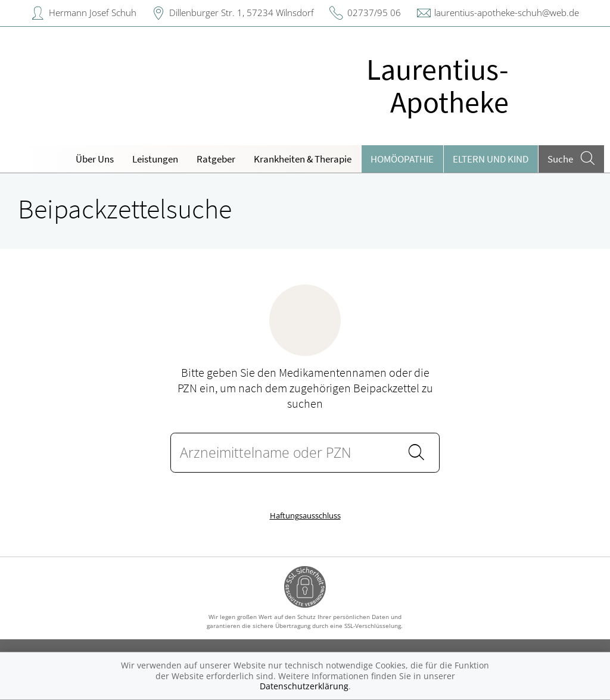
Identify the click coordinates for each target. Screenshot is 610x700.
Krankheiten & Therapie (303, 159)
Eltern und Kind (491, 159)
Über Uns (95, 159)
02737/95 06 (374, 12)
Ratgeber (216, 159)
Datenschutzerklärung (304, 686)
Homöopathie (402, 159)
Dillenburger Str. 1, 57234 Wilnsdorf (242, 12)
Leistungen (155, 159)
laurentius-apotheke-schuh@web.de (507, 12)
